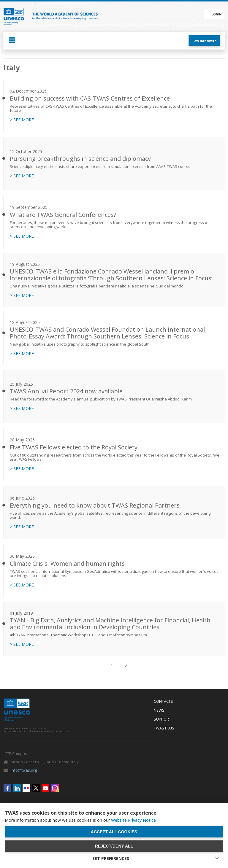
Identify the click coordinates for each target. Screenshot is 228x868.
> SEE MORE (22, 120)
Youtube (45, 788)
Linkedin (17, 788)
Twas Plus (164, 728)
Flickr (26, 788)
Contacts (163, 702)
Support (162, 719)
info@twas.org (24, 770)
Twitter (36, 788)
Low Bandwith (205, 41)
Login (216, 14)
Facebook (7, 788)
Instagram (55, 788)
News (159, 710)
